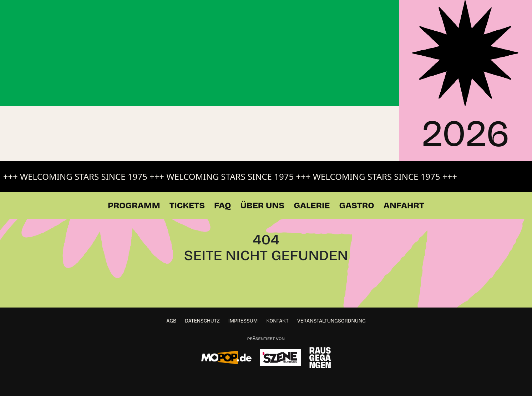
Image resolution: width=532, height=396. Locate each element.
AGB (171, 321)
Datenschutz (202, 321)
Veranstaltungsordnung (331, 321)
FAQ (222, 205)
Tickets (187, 205)
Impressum (243, 321)
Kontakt (278, 321)
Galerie (312, 205)
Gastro (356, 205)
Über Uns (263, 205)
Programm (134, 205)
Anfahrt (404, 205)
